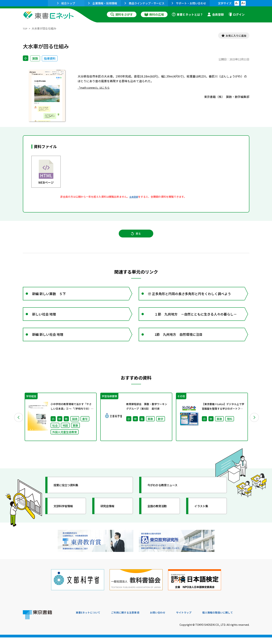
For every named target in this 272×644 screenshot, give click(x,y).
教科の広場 (154, 14)
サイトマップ (195, 619)
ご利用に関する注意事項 (131, 619)
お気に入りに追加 (233, 36)
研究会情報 (110, 518)
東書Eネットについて (90, 619)
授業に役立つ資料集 (70, 497)
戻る (136, 237)
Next (255, 428)
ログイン (236, 14)
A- (237, 3)
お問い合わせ (166, 619)
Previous (18, 428)
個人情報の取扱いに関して (232, 619)
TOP (26, 28)
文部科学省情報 (66, 518)
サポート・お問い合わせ (189, 3)
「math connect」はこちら (96, 88)
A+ (243, 3)
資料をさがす (122, 14)
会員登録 (216, 14)
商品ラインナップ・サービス (144, 3)
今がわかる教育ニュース (167, 497)
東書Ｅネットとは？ (187, 14)
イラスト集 (204, 518)
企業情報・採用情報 (103, 3)
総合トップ (66, 3)
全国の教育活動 (160, 518)
